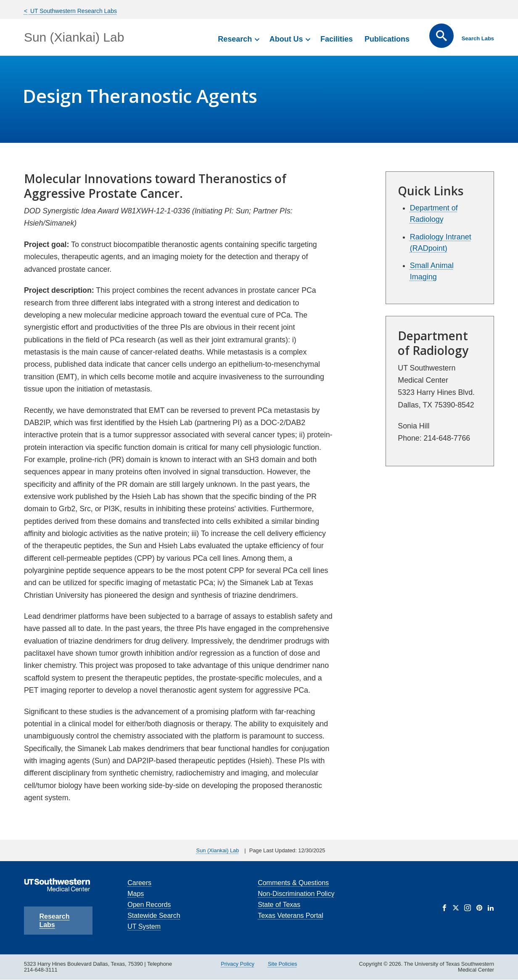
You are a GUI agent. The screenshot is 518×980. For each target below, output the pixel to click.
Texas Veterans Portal (291, 916)
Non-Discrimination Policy (296, 894)
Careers (139, 883)
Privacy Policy (238, 964)
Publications (387, 39)
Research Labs (54, 921)
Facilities (337, 39)
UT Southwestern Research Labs (73, 11)
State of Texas (279, 905)
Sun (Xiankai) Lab (74, 37)
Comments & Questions (293, 883)
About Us (286, 39)
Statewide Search (154, 916)
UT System (144, 926)
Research (235, 39)
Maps (136, 894)
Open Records (149, 905)
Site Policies (283, 964)
